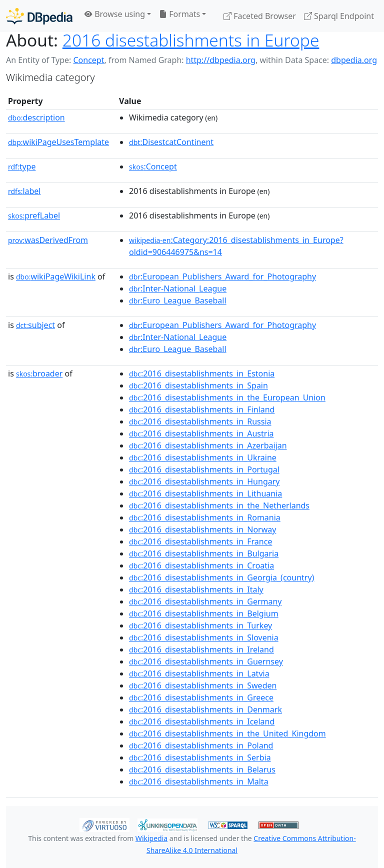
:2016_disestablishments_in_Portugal (204, 469)
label (24, 191)
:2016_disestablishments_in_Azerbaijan (208, 445)
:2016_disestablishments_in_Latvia (199, 673)
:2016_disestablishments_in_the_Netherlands (219, 505)
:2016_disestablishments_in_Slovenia (204, 637)
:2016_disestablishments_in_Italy (196, 589)
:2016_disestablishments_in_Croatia (201, 565)
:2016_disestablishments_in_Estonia (202, 373)
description (36, 117)
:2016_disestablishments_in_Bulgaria (204, 553)
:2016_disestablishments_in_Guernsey (206, 661)
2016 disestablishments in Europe (191, 40)
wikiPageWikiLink (56, 276)
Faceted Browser (260, 16)
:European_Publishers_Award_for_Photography (222, 276)
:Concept (153, 166)
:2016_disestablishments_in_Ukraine (203, 457)
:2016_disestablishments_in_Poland (201, 745)
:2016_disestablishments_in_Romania (205, 517)
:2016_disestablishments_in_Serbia (200, 757)
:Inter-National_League (178, 288)
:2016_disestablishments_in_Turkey (200, 625)
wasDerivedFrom (48, 240)
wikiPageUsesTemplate (58, 142)
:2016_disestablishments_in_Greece (201, 697)
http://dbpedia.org (221, 60)
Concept (88, 60)
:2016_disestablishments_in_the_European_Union (227, 397)
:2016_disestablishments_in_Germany (205, 601)
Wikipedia (151, 838)
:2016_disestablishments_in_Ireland (201, 649)
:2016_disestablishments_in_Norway (202, 529)
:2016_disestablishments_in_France (200, 541)
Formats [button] (179, 14)
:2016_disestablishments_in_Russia (200, 421)
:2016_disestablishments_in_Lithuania (205, 493)
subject (35, 325)
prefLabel (34, 215)
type (22, 166)
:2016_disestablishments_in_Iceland (202, 721)
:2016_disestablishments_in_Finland (202, 409)
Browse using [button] (115, 14)
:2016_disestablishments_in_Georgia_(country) (221, 577)
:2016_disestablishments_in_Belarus (202, 769)
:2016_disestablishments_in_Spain (198, 385)
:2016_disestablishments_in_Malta (199, 781)
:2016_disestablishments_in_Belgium (204, 613)
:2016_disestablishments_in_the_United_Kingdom (227, 733)
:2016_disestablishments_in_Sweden (203, 685)
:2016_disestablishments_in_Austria (201, 433)
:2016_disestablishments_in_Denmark (205, 709)
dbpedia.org (354, 60)
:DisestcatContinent (171, 142)
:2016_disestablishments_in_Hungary (204, 481)
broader (39, 373)
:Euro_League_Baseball (178, 300)
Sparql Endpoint (339, 16)
